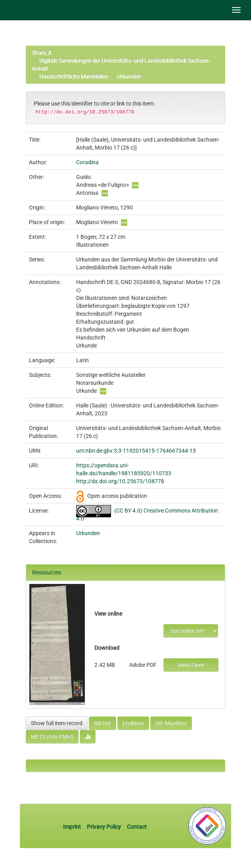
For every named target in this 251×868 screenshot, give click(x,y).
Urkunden (129, 77)
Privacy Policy (104, 827)
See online (187, 631)
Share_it (42, 53)
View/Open (191, 665)
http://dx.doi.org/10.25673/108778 (120, 481)
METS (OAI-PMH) (52, 737)
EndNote (133, 723)
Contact (137, 827)
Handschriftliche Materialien (74, 77)
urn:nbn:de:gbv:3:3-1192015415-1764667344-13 (136, 451)
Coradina (87, 162)
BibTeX (103, 723)
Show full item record (57, 723)
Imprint (73, 827)
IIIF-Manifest (171, 723)
